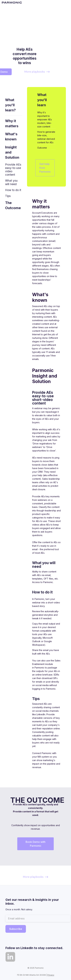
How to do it (13, 190)
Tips (8, 196)
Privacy (51, 975)
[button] (67, 3)
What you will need (11, 182)
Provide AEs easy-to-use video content (13, 170)
